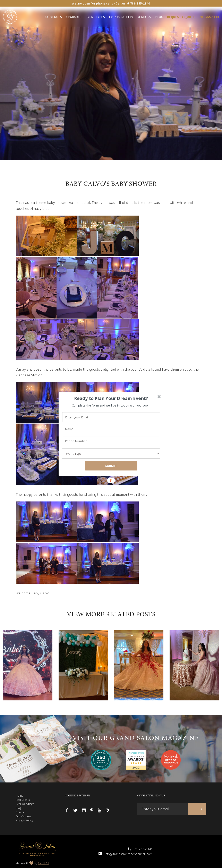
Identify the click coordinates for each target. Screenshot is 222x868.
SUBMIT (111, 466)
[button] (111, 398)
